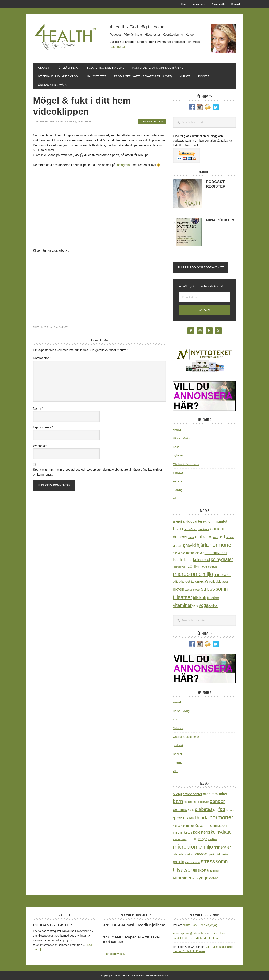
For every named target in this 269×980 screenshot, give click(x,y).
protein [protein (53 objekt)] (179, 589)
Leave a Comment (152, 121)
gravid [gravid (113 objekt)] (189, 545)
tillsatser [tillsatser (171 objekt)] (183, 597)
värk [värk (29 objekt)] (195, 605)
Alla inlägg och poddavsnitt (201, 267)
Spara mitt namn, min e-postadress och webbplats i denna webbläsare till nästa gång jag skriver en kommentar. (98, 472)
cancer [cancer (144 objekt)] (217, 528)
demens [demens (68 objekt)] (180, 536)
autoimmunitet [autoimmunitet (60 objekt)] (215, 521)
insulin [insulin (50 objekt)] (178, 559)
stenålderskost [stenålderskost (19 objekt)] (192, 589)
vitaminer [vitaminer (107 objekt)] (182, 605)
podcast (178, 472)
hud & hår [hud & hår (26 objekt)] (179, 552)
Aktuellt (178, 429)
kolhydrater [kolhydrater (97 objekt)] (222, 559)
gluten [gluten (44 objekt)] (178, 545)
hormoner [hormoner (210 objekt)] (221, 544)
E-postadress (43, 427)
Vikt (175, 498)
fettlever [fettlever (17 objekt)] (230, 537)
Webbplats (40, 445)
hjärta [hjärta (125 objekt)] (203, 544)
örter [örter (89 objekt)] (214, 605)
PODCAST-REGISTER (53, 924)
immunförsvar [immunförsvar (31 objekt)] (195, 552)
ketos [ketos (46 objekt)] (188, 559)
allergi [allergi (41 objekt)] (177, 521)
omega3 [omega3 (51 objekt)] (202, 581)
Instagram (123, 164)
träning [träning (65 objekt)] (213, 597)
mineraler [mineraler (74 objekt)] (222, 574)
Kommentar (42, 357)
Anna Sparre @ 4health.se (190, 933)
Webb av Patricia (159, 975)
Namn (38, 408)
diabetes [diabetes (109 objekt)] (204, 536)
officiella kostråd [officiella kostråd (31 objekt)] (184, 581)
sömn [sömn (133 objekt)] (222, 588)
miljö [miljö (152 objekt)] (208, 574)
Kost (176, 446)
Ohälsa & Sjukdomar (186, 464)
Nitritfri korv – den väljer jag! (201, 924)
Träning (178, 489)
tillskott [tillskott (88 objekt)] (200, 597)
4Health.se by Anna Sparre (66, 38)
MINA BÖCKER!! (221, 219)
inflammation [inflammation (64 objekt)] (216, 552)
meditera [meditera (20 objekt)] (213, 566)
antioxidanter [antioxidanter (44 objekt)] (192, 521)
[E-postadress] (205, 297)
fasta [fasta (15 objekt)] (215, 537)
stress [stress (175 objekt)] (208, 588)
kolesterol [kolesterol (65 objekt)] (202, 559)
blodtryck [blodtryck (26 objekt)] (204, 529)
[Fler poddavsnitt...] (115, 953)
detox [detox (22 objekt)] (191, 537)
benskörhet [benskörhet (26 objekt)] (190, 529)
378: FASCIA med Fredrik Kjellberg (134, 924)
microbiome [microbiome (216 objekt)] (187, 573)
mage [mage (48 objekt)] (203, 566)
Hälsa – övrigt (182, 438)
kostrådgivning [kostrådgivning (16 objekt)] (180, 566)
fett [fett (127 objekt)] (222, 536)
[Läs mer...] (117, 47)
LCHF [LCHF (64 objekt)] (193, 566)
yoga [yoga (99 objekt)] (204, 605)
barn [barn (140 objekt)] (178, 528)
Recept (178, 481)
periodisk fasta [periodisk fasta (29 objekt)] (218, 581)
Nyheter (178, 455)
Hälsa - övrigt (58, 327)
